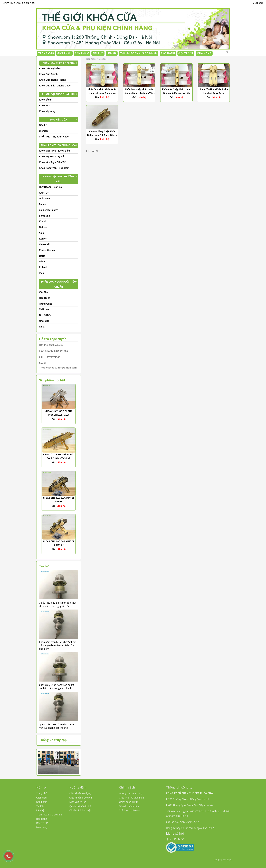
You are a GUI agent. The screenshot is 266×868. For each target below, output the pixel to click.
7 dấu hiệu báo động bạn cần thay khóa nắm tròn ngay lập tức (58, 604)
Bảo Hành (168, 53)
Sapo (229, 860)
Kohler (43, 239)
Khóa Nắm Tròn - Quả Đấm (54, 168)
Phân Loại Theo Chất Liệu (59, 94)
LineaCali (44, 244)
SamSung (45, 216)
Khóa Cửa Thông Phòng (53, 80)
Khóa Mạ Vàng (47, 111)
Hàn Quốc (45, 298)
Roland (43, 267)
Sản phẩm (82, 53)
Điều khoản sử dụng (80, 793)
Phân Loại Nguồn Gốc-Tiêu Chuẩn (59, 284)
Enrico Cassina (48, 250)
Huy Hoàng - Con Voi (51, 187)
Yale (41, 233)
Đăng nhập (258, 3)
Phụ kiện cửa (59, 120)
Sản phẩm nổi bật (52, 380)
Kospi (42, 221)
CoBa (42, 256)
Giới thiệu (64, 53)
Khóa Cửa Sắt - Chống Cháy (55, 86)
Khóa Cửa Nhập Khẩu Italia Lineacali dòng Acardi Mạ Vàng (176, 93)
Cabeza (43, 227)
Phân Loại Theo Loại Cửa (59, 63)
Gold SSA (45, 198)
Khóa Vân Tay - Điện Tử (52, 162)
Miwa (42, 262)
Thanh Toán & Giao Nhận (139, 53)
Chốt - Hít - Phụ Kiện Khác (54, 137)
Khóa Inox (45, 105)
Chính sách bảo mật (80, 810)
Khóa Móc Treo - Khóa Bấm (54, 151)
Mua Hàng (204, 53)
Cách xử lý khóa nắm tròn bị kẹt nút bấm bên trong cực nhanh (56, 687)
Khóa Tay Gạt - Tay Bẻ (51, 156)
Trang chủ (46, 53)
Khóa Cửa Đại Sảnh (50, 68)
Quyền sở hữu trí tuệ (80, 806)
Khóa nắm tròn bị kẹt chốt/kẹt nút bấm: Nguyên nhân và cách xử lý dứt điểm (58, 645)
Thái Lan (44, 309)
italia (42, 327)
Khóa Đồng (45, 100)
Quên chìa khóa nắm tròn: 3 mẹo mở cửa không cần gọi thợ (57, 726)
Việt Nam (44, 292)
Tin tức (98, 53)
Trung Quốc (46, 304)
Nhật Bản (44, 321)
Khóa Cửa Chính (48, 74)
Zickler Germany (48, 210)
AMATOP (44, 193)
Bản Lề (43, 125)
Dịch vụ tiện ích (78, 802)
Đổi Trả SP (186, 53)
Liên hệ (112, 53)
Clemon (43, 131)
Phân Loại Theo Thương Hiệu (59, 179)
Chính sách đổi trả (129, 802)
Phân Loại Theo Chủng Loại (59, 145)
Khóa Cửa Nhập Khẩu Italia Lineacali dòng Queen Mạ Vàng (102, 93)
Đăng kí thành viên (129, 806)
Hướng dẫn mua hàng (131, 793)
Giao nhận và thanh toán (132, 798)
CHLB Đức (45, 315)
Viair (42, 273)
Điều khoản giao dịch (81, 798)
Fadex (42, 204)
